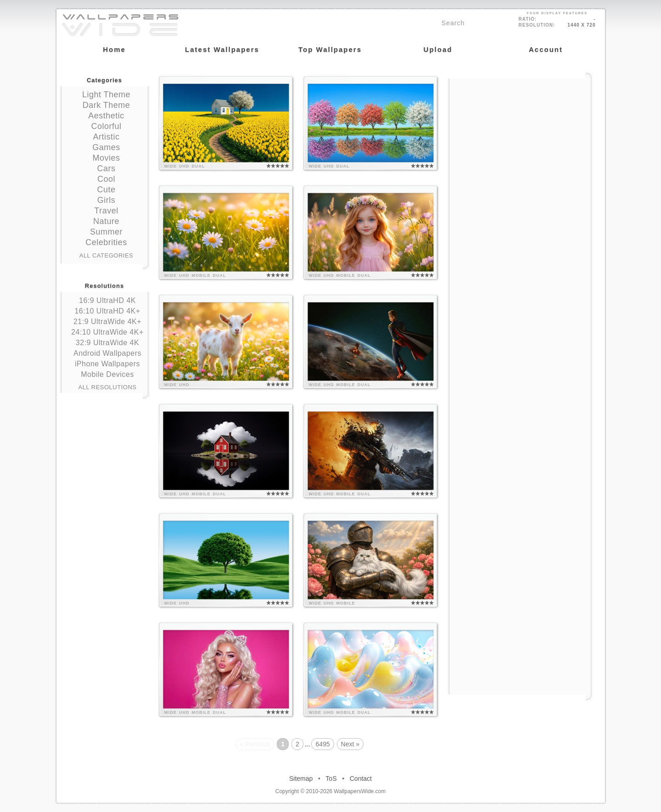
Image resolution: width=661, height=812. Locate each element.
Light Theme (106, 95)
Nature (106, 221)
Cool (106, 179)
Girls (106, 200)
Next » (350, 744)
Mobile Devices (107, 374)
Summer (106, 232)
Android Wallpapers (107, 353)
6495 (322, 744)
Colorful (106, 126)
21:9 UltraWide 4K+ (107, 322)
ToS (331, 778)
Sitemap (301, 778)
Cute (106, 190)
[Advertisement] (520, 136)
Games (106, 147)
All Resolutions (108, 387)
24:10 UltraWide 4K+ (107, 332)
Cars (106, 168)
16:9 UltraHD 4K (107, 300)
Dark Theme (106, 105)
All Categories (106, 255)
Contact (361, 778)
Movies (106, 158)
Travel (106, 211)
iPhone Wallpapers (107, 364)
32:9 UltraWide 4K (107, 343)
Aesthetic (106, 116)
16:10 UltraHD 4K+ (107, 311)
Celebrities (106, 242)
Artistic (106, 137)
